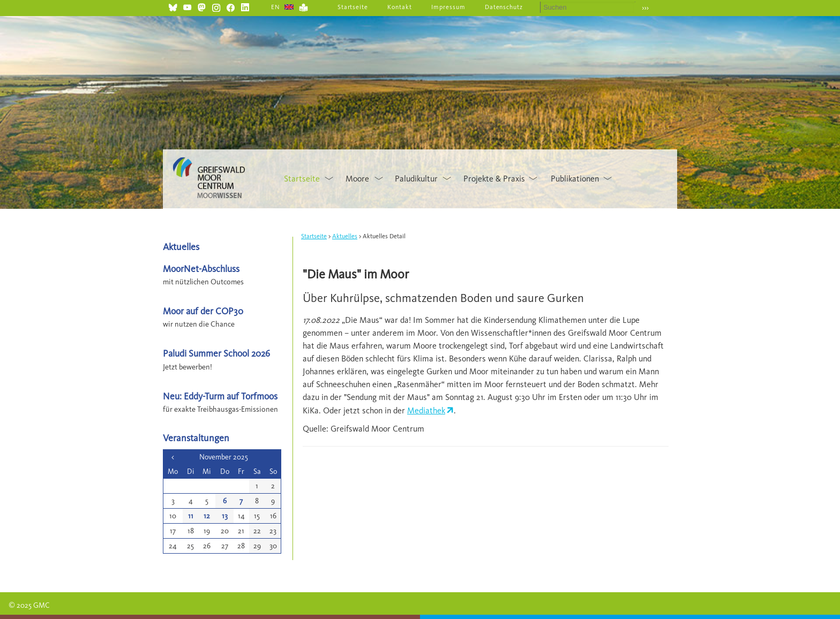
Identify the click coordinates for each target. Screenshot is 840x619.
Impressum (448, 7)
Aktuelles (345, 236)
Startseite (353, 7)
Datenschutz (504, 7)
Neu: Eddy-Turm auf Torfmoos (220, 396)
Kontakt (400, 7)
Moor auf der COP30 (203, 311)
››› (645, 8)
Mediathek (426, 410)
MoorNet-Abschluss (201, 269)
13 (225, 516)
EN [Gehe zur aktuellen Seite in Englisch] (276, 7)
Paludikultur (416, 179)
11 (191, 516)
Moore (357, 179)
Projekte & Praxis (494, 179)
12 (207, 516)
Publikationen (575, 179)
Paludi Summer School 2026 (216, 353)
